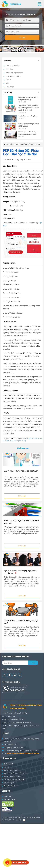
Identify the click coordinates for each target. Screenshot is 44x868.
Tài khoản (6, 796)
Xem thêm (22, 496)
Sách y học (10, 87)
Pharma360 (27, 817)
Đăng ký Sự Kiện (9, 786)
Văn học (9, 83)
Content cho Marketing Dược (28, 116)
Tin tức (8, 80)
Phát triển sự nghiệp (13, 76)
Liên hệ (5, 767)
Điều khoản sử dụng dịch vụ (13, 776)
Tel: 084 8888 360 (11, 744)
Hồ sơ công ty (8, 783)
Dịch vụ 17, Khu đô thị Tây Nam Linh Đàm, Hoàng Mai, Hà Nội (21, 740)
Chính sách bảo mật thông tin (13, 773)
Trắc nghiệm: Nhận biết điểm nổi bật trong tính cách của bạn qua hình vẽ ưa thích (29, 108)
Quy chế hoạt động (10, 770)
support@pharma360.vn (14, 748)
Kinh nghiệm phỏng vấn (14, 73)
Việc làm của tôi (8, 799)
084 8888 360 (17, 690)
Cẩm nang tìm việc (12, 66)
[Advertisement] (22, 846)
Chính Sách (10, 69)
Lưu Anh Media (17, 820)
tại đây (36, 753)
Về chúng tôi (7, 764)
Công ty (22, 726)
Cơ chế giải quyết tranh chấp (13, 780)
